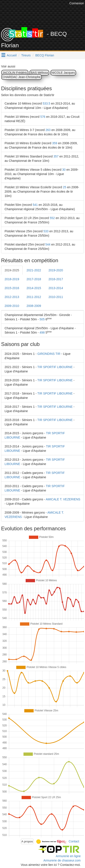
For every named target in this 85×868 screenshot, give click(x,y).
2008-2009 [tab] (34, 306)
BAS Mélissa (39, 73)
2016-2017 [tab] (56, 279)
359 (55, 143)
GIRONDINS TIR (49, 354)
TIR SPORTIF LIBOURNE (55, 367)
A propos (27, 841)
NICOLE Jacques (63, 73)
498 (42, 332)
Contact (74, 841)
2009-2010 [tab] (12, 306)
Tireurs (26, 55)
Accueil (12, 55)
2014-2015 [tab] (34, 288)
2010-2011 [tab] (56, 297)
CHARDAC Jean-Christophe (22, 77)
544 (48, 244)
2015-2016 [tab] (12, 288)
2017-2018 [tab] (34, 279)
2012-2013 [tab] (12, 297)
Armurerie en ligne (68, 856)
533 (46, 231)
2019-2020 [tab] (56, 270)
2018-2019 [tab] (12, 279)
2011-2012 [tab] (34, 297)
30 (64, 170)
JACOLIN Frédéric (15, 73)
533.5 (46, 103)
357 (56, 156)
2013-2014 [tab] (56, 288)
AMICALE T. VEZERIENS (63, 499)
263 (48, 130)
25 (65, 187)
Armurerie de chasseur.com (62, 860)
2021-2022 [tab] (34, 270)
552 (52, 218)
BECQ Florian (45, 55)
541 (35, 205)
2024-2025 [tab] (12, 270)
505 (42, 319)
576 (43, 117)
